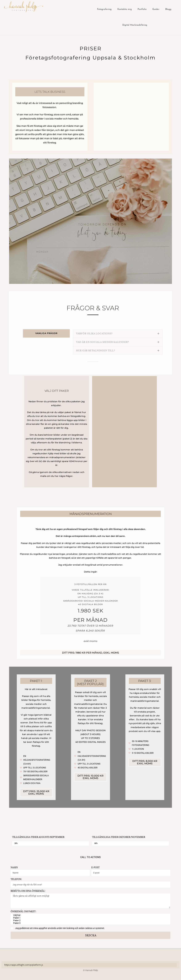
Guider (156, 9)
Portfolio (142, 9)
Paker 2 (90, 920)
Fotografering (104, 9)
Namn (14, 867)
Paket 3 (90, 923)
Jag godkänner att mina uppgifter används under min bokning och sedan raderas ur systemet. (60, 928)
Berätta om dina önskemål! (28, 891)
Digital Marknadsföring (135, 25)
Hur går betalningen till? (96, 350)
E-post (96, 867)
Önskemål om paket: (23, 911)
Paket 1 (90, 918)
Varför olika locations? (94, 333)
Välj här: (90, 915)
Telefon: (16, 879)
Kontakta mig (125, 9)
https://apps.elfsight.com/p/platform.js (24, 965)
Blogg (168, 9)
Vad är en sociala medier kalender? (103, 342)
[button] (118, 334)
